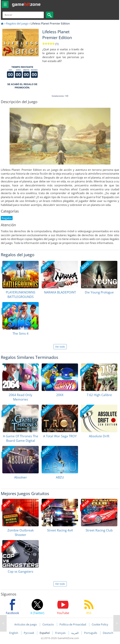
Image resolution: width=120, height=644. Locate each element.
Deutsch (108, 633)
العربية (75, 633)
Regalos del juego (17, 23)
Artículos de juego (26, 624)
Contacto (48, 624)
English (14, 633)
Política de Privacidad (73, 624)
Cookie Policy (100, 624)
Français (61, 633)
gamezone (26, 4)
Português (91, 633)
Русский (29, 633)
